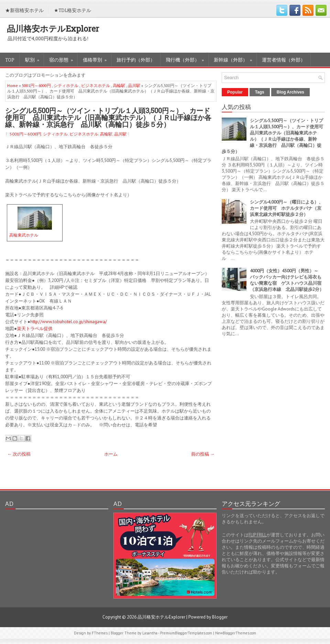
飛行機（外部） (187, 58)
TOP (10, 60)
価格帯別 (97, 58)
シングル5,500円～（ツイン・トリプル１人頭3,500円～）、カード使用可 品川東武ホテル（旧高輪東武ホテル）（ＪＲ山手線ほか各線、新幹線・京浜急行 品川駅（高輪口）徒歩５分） (108, 117)
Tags (260, 92)
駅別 (34, 58)
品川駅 (134, 85)
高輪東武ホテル (24, 235)
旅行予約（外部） (136, 60)
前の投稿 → (203, 454)
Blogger (220, 617)
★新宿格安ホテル (24, 10)
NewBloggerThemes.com (236, 633)
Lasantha (150, 633)
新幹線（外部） (235, 58)
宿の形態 (63, 58)
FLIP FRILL (257, 535)
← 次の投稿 (19, 454)
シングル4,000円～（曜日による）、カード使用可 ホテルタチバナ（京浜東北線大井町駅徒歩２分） (287, 208)
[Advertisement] (57, 556)
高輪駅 (119, 85)
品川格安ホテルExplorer (53, 29)
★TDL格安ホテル (73, 10)
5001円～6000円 (36, 85)
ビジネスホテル (96, 85)
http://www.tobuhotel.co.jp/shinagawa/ (69, 322)
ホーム (111, 454)
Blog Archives (290, 92)
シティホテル (66, 85)
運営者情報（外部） (284, 60)
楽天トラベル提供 (35, 329)
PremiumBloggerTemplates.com (186, 633)
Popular (235, 92)
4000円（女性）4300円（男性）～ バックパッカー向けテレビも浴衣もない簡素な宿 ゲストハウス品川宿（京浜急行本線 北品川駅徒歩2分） (287, 280)
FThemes (100, 633)
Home (13, 85)
